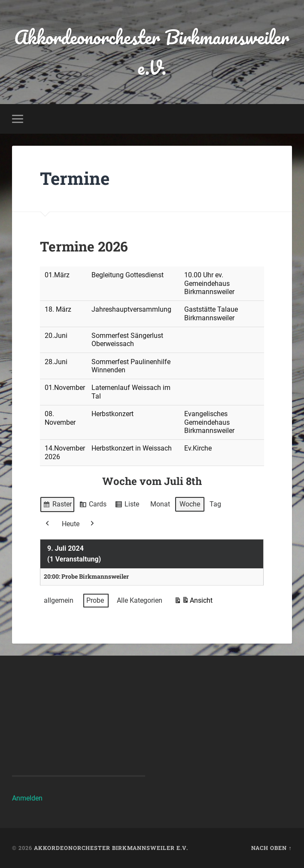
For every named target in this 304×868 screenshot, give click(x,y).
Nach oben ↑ (271, 848)
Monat (160, 504)
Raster (57, 506)
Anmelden (27, 798)
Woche (190, 504)
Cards (93, 506)
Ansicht (193, 602)
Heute (71, 523)
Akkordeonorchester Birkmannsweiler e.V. (152, 52)
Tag (215, 504)
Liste (127, 506)
